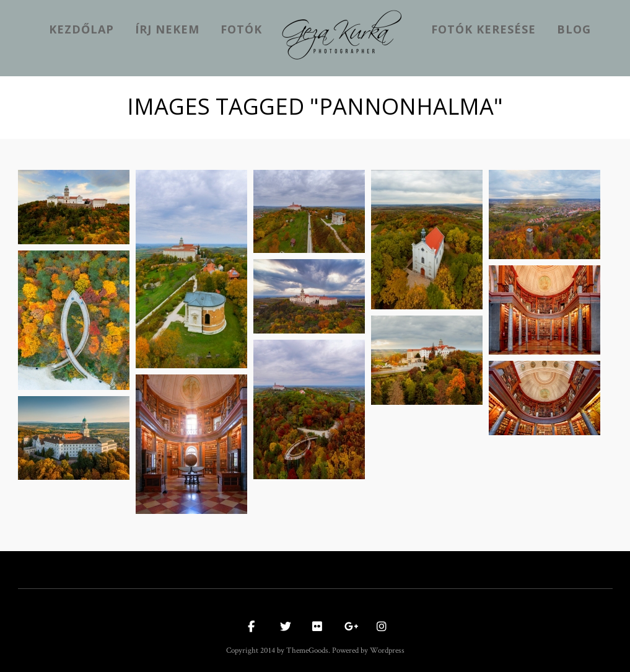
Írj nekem (167, 29)
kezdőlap (81, 29)
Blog (574, 29)
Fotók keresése (483, 29)
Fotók (241, 29)
